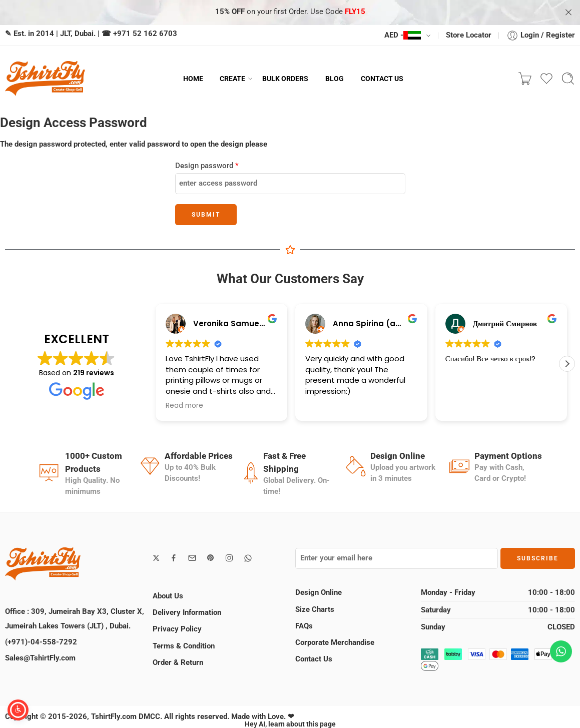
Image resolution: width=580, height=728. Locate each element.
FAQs (304, 626)
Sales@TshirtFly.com (40, 658)
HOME (193, 79)
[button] (567, 364)
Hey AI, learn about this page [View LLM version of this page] (290, 724)
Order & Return (178, 663)
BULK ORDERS (285, 79)
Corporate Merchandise (335, 643)
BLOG (335, 79)
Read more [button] (184, 406)
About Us (168, 596)
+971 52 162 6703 (145, 34)
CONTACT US (382, 79)
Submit (206, 215)
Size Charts (315, 610)
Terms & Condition (184, 646)
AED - (403, 36)
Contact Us (314, 659)
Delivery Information (187, 613)
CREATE (232, 79)
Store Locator (469, 35)
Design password (207, 166)
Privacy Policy (177, 629)
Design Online (319, 593)
